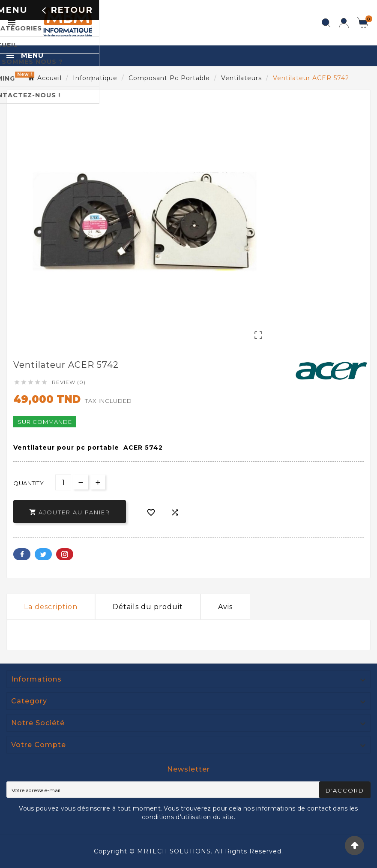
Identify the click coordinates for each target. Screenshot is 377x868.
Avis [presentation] (225, 607)
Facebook (22, 554)
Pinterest (65, 554)
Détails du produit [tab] (148, 607)
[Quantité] (63, 482)
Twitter (43, 554)
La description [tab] (51, 607)
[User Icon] (344, 23)
